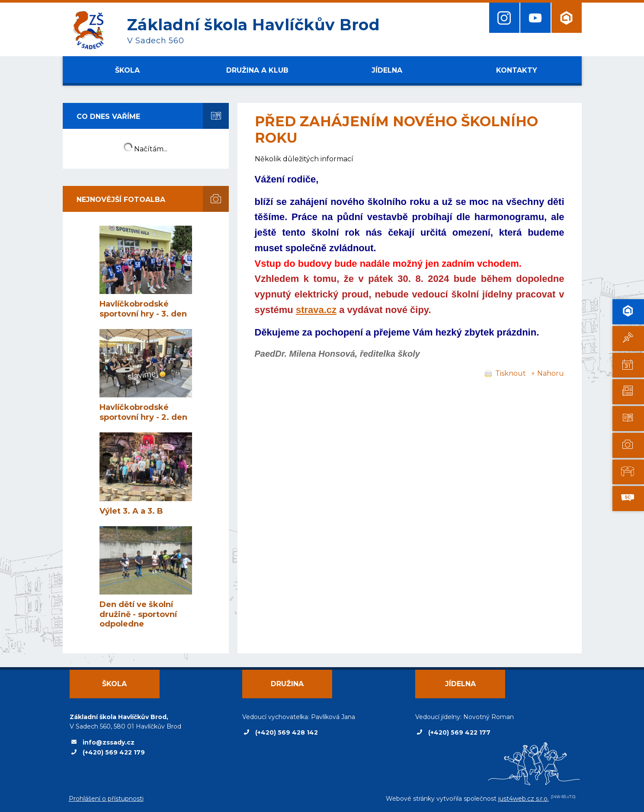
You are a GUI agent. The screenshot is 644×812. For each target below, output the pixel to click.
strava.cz (316, 310)
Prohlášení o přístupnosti (106, 799)
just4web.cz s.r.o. (524, 799)
